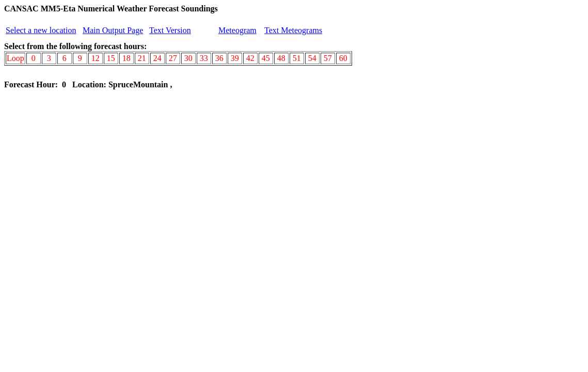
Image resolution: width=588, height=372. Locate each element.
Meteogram (237, 30)
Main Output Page (113, 30)
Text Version (170, 30)
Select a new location (41, 30)
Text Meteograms (293, 30)
